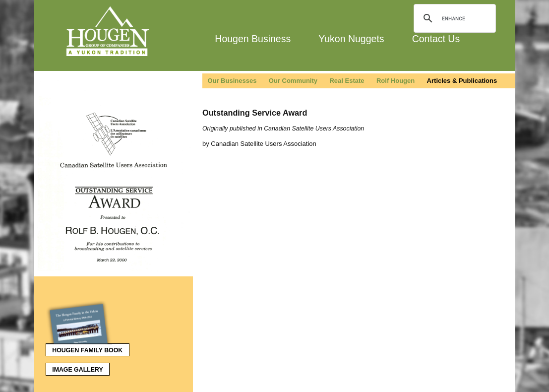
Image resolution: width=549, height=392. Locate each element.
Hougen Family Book (84, 348)
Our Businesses (232, 81)
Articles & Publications (462, 81)
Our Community (293, 81)
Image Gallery (77, 370)
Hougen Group (109, 31)
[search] (453, 18)
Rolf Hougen (396, 81)
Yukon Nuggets (351, 38)
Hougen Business (253, 38)
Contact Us (436, 38)
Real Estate (347, 81)
